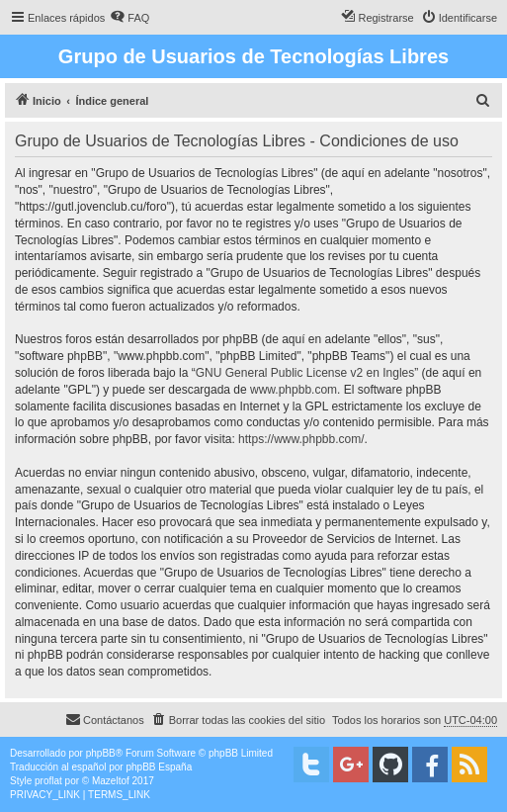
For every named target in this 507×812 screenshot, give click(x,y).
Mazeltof (111, 781)
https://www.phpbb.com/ (301, 439)
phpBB (101, 753)
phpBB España (159, 767)
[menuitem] (129, 18)
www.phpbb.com (294, 390)
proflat (48, 781)
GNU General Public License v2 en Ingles (305, 373)
